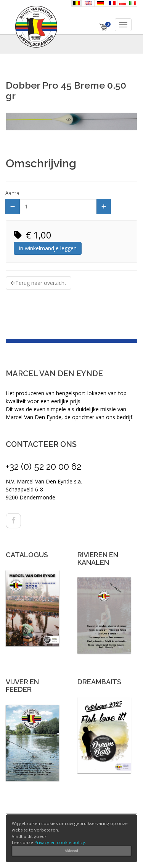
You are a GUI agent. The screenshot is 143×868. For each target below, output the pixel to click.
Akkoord (71, 851)
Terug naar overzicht (39, 283)
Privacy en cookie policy (60, 842)
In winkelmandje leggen (48, 248)
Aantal (13, 193)
